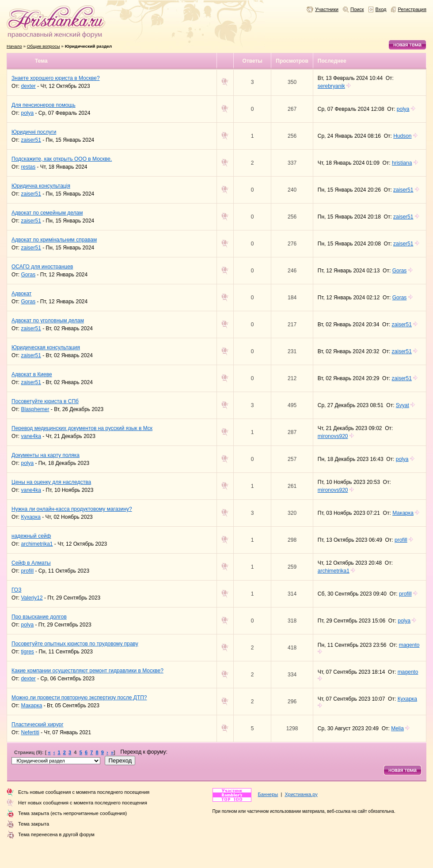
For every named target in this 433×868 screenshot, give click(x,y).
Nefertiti (30, 732)
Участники (327, 9)
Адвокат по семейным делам (47, 213)
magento (409, 645)
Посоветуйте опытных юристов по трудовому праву (75, 644)
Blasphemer (35, 409)
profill (401, 540)
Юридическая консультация (46, 347)
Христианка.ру (301, 794)
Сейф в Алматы (31, 563)
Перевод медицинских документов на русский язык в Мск (82, 428)
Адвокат (21, 294)
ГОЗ (16, 590)
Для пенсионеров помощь (44, 105)
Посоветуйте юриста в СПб (45, 401)
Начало (14, 46)
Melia (397, 728)
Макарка (403, 513)
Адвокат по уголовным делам (48, 321)
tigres (28, 652)
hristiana (402, 163)
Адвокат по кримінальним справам (54, 240)
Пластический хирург (38, 725)
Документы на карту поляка (46, 455)
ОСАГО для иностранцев (42, 267)
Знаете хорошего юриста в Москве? (56, 78)
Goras (28, 275)
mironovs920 (333, 436)
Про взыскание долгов (39, 617)
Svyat (403, 405)
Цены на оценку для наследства (51, 482)
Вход (381, 9)
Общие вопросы (44, 46)
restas (28, 167)
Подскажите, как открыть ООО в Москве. (62, 159)
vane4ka (31, 436)
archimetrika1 (37, 544)
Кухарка (31, 517)
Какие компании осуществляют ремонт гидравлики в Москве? (87, 671)
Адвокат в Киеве (32, 374)
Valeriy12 (32, 598)
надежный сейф (31, 536)
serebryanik (331, 86)
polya (28, 113)
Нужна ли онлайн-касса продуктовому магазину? (72, 509)
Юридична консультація (41, 186)
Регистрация (412, 9)
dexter (28, 86)
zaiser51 (31, 140)
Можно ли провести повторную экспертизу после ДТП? (79, 698)
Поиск (357, 9)
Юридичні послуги (34, 132)
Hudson (402, 136)
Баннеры (268, 794)
